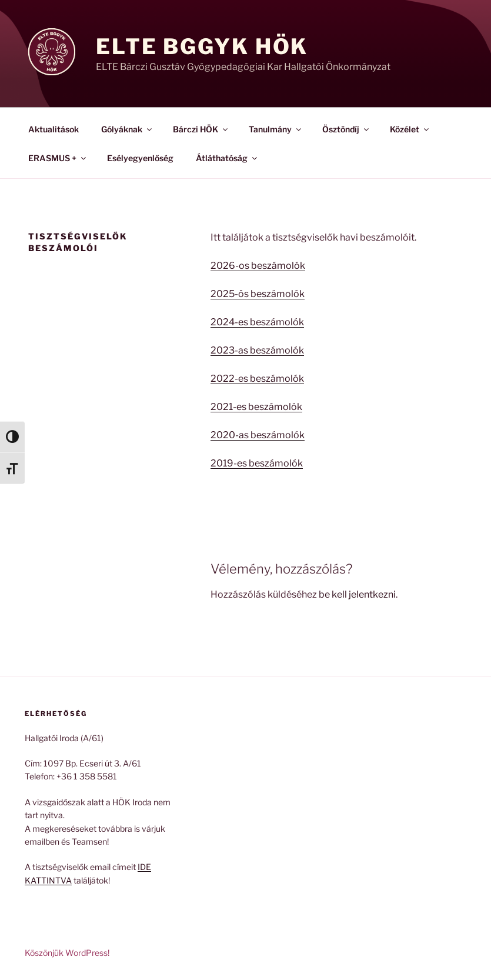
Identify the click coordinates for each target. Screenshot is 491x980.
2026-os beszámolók (258, 266)
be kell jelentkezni (357, 594)
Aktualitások (54, 129)
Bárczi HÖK (201, 129)
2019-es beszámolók (257, 463)
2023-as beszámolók (257, 350)
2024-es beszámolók (257, 322)
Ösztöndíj (346, 129)
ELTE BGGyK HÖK (202, 46)
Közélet (410, 129)
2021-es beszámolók (256, 407)
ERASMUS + (58, 158)
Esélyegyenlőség (140, 158)
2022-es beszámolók (257, 379)
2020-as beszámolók (258, 435)
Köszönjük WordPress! (67, 953)
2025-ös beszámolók (258, 294)
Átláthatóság (227, 158)
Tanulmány (276, 129)
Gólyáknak (127, 129)
